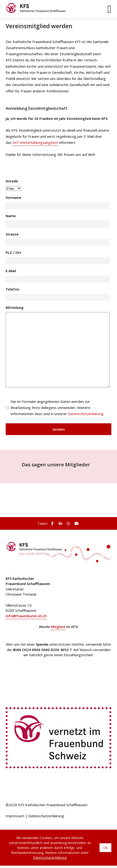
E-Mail (11, 271)
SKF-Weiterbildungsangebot (35, 142)
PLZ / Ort (13, 252)
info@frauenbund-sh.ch (26, 616)
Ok (105, 848)
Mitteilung (15, 307)
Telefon (13, 289)
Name (11, 216)
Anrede (12, 181)
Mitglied (58, 627)
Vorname (13, 197)
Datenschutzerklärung (86, 414)
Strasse (12, 234)
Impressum (15, 816)
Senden (59, 429)
